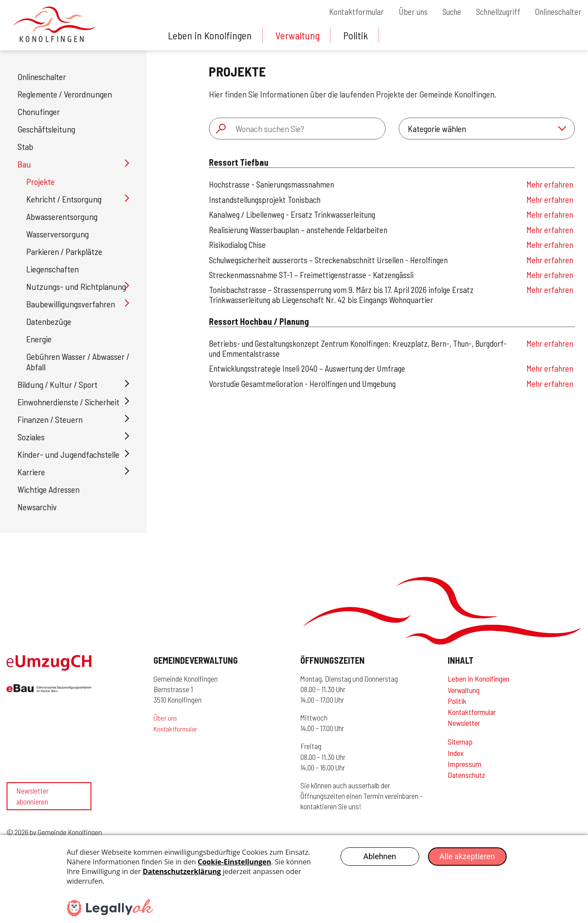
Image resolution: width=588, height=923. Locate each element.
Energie (39, 339)
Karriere (31, 472)
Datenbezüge (49, 321)
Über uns (403, 12)
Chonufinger (39, 111)
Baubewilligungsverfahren (71, 304)
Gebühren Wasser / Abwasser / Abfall (78, 362)
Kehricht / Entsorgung (64, 199)
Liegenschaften (52, 269)
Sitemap (460, 742)
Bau (24, 164)
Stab (25, 146)
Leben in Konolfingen (211, 35)
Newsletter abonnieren (32, 803)
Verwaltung (300, 35)
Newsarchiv (37, 507)
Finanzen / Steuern (50, 419)
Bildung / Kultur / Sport (57, 384)
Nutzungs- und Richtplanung (76, 286)
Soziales (31, 437)
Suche (444, 12)
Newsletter (464, 723)
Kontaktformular (344, 12)
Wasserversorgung (57, 234)
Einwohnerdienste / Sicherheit (68, 402)
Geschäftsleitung (46, 129)
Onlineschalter (557, 12)
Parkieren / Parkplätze (64, 251)
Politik (359, 35)
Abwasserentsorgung (62, 216)
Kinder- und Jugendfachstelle (68, 454)
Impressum (464, 764)
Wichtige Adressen (49, 489)
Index (456, 753)
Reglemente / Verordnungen (65, 94)
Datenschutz (466, 775)
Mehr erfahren (550, 185)
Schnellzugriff (494, 12)
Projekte (40, 181)
